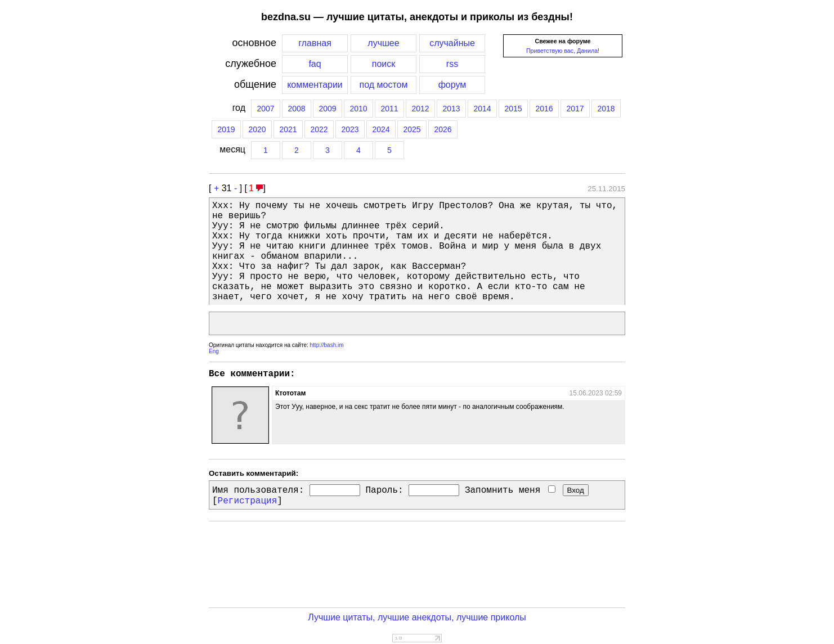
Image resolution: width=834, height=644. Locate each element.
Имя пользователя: (258, 490)
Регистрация (248, 501)
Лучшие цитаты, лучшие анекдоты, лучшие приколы (417, 617)
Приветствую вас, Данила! (563, 51)
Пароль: (384, 490)
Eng (214, 351)
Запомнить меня (510, 490)
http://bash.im (327, 345)
